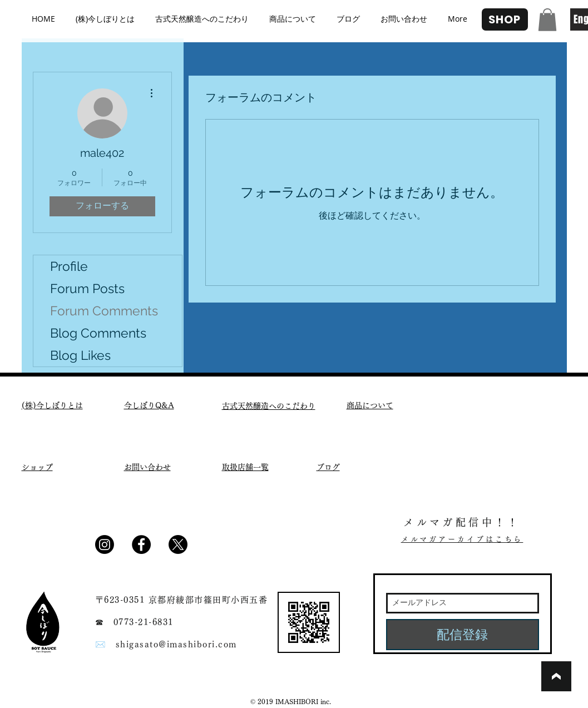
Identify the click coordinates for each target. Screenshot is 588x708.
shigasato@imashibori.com (176, 644)
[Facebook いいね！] (224, 548)
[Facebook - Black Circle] (141, 544)
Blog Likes (80, 355)
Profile (69, 266)
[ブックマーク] (556, 676)
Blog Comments (98, 333)
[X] (178, 544)
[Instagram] (105, 544)
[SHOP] (505, 19)
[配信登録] (463, 635)
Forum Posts (87, 288)
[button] (547, 20)
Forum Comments (104, 311)
